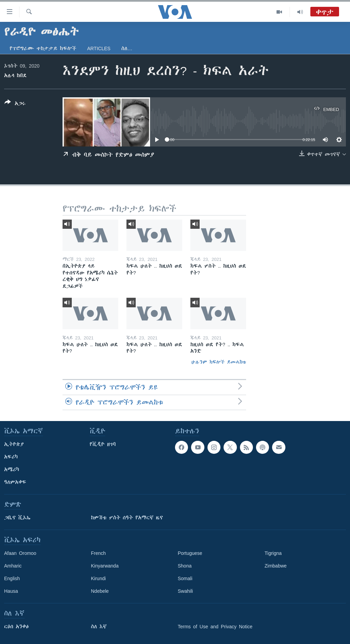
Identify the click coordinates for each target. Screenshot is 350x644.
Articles (99, 48)
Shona (185, 566)
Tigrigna (273, 553)
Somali (185, 578)
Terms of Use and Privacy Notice (215, 627)
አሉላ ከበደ (15, 75)
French (98, 553)
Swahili (185, 591)
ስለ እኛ (99, 627)
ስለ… (127, 48)
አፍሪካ (11, 457)
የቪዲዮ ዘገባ (103, 444)
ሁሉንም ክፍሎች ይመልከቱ (219, 362)
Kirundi (98, 578)
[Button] (15, 104)
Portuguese (190, 553)
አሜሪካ (12, 470)
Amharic (13, 566)
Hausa (11, 591)
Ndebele (100, 591)
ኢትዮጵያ (14, 444)
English (12, 578)
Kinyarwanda (105, 566)
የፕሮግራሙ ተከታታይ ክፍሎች (43, 48)
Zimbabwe (276, 566)
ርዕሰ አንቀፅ (16, 627)
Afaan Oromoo (20, 553)
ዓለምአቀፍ (15, 482)
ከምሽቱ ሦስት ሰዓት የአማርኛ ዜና (127, 518)
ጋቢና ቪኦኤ (17, 518)
